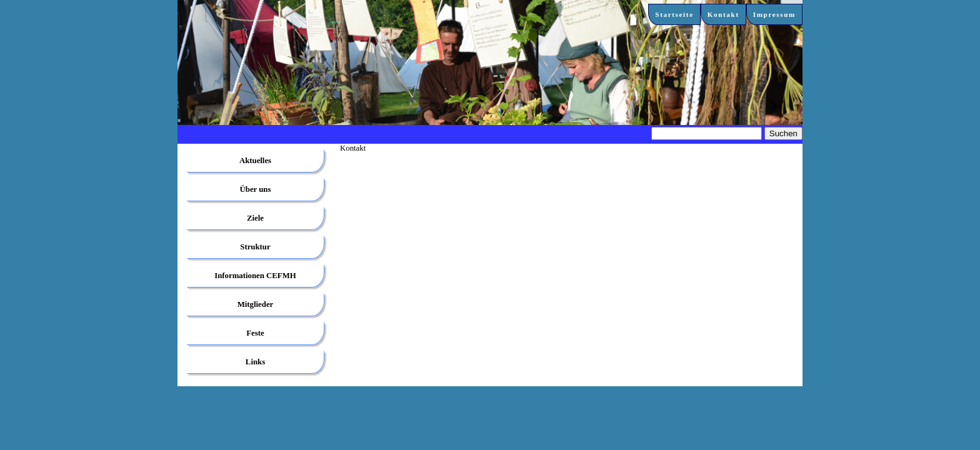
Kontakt (723, 14)
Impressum (774, 14)
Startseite (674, 14)
